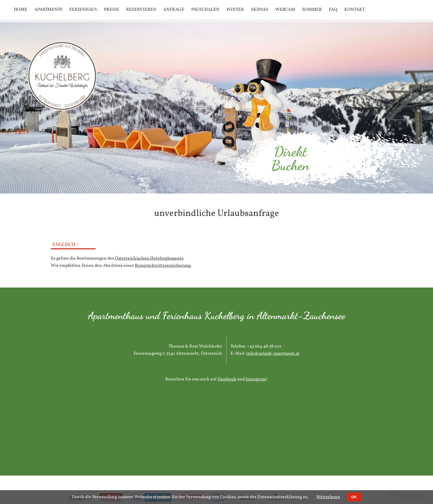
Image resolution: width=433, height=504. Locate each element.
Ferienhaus (83, 10)
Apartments (48, 10)
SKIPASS (260, 10)
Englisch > (66, 245)
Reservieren (141, 10)
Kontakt (355, 10)
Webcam (285, 10)
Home (21, 10)
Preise (111, 10)
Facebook (227, 379)
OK (354, 497)
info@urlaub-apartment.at (273, 354)
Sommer (312, 10)
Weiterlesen (328, 497)
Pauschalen (205, 10)
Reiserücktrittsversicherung (163, 266)
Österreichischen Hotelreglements (149, 258)
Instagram (256, 379)
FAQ (333, 10)
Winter (235, 10)
